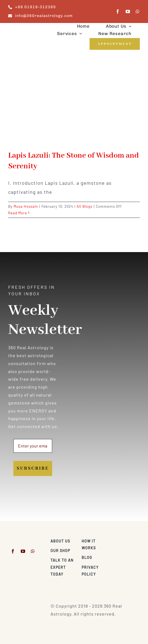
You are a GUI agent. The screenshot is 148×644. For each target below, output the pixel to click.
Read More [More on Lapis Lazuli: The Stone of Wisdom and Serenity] (18, 213)
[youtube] (128, 11)
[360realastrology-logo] (25, 29)
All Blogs (85, 206)
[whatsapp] (138, 11)
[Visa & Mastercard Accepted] (126, 540)
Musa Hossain (26, 206)
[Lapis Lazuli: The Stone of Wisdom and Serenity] (74, 104)
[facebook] (118, 11)
